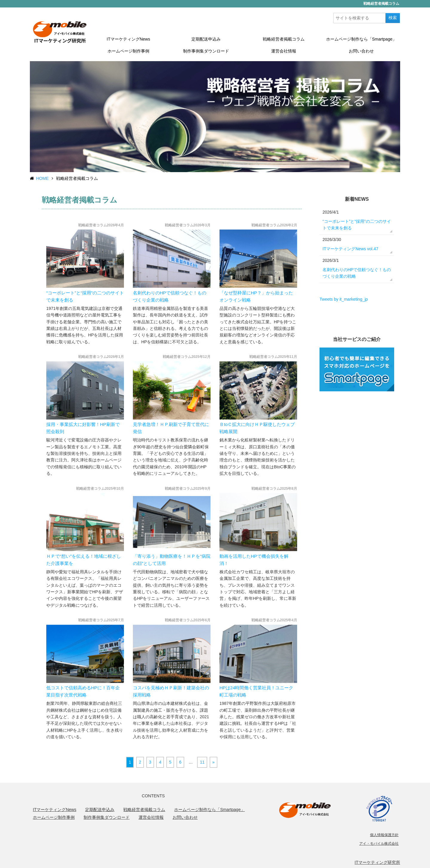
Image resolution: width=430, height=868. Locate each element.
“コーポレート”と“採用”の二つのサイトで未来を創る (357, 225)
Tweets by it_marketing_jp (344, 299)
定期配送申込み (206, 39)
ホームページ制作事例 (128, 51)
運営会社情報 (284, 51)
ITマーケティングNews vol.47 (350, 249)
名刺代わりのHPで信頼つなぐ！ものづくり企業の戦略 (357, 273)
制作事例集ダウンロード (206, 51)
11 (202, 762)
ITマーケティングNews (128, 39)
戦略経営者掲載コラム (284, 39)
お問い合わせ (361, 51)
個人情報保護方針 (384, 835)
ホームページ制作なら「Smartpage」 (361, 39)
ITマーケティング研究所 (377, 862)
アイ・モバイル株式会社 (379, 844)
